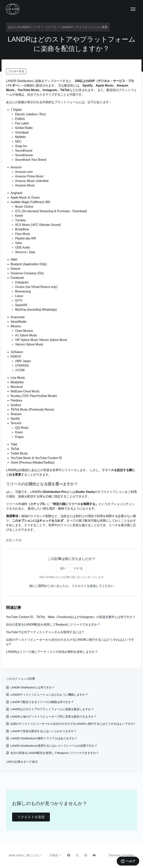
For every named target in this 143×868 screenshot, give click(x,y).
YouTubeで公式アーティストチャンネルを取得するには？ (45, 632)
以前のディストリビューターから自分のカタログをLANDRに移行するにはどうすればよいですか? (70, 642)
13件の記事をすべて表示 (22, 762)
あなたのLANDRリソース (24, 27)
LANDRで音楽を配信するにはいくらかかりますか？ (44, 731)
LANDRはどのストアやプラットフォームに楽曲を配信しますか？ (52, 709)
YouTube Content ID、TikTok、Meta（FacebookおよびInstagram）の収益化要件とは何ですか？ (71, 617)
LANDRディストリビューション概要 (84, 27)
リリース (51, 27)
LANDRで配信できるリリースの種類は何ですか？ (42, 702)
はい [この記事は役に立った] (63, 568)
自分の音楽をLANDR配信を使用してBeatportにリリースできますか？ (53, 625)
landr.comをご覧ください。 (26, 855)
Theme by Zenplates (121, 855)
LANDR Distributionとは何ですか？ (33, 687)
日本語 (56, 855)
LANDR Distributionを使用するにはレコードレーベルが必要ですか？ (54, 746)
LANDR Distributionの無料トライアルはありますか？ (44, 738)
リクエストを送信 (84, 586)
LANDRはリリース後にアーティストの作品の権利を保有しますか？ (52, 652)
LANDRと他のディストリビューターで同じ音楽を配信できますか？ (53, 716)
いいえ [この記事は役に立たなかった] (78, 568)
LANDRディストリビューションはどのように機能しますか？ (49, 695)
